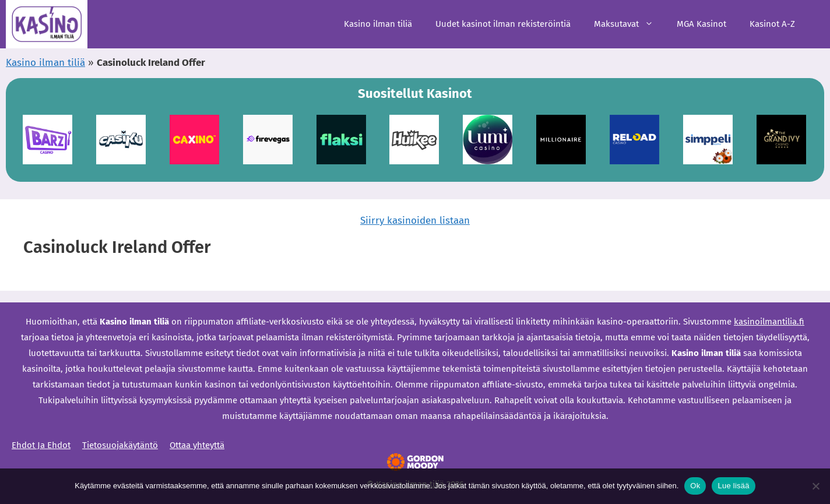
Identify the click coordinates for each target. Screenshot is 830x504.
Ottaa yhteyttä (197, 445)
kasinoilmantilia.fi (769, 322)
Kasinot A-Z (772, 24)
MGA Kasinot (701, 24)
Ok (695, 486)
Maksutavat (629, 24)
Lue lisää (733, 486)
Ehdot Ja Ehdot (41, 445)
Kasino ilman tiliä (378, 24)
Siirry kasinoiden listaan (415, 221)
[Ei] (815, 486)
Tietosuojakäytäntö (120, 445)
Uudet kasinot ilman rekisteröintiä (503, 24)
